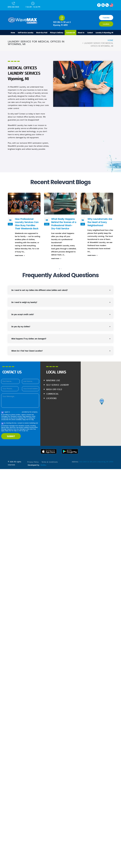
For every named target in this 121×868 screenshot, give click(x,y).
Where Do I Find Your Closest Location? (27, 351)
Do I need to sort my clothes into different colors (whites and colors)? (39, 290)
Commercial (70, 33)
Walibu (43, 465)
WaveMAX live (53, 380)
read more (20, 255)
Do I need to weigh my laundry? (24, 302)
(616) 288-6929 (13, 5)
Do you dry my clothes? (21, 326)
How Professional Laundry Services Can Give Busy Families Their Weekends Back (27, 224)
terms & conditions (16, 412)
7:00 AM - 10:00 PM (33, 5)
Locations (106, 24)
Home (13, 33)
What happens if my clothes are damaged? (29, 339)
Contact (90, 33)
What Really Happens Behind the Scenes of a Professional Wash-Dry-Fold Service (64, 224)
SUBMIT (11, 436)
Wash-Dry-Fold (42, 33)
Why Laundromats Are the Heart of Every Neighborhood (100, 222)
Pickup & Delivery (57, 33)
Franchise (106, 18)
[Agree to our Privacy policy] (2, 412)
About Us (81, 33)
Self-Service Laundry (26, 33)
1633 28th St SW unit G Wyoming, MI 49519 (96, 462)
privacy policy (33, 462)
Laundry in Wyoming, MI (104, 33)
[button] (60, 269)
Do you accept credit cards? (23, 314)
